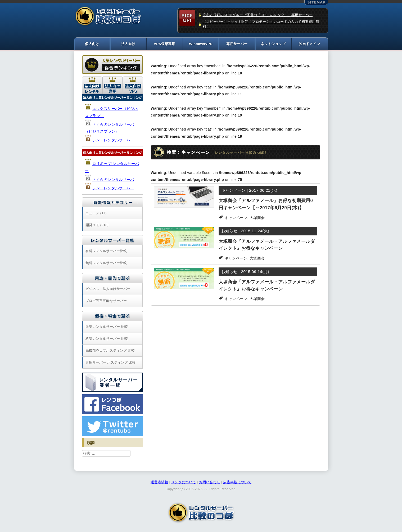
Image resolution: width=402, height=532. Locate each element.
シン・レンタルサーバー (113, 140)
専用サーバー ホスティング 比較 (110, 363)
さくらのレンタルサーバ (113, 180)
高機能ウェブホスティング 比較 (110, 351)
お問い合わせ (210, 482)
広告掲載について (237, 482)
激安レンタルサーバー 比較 (107, 327)
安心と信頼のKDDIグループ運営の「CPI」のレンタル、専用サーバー (258, 15)
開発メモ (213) (97, 225)
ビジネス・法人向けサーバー (108, 289)
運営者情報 (159, 482)
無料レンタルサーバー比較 (106, 263)
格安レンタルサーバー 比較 (107, 339)
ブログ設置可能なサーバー (106, 301)
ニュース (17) (96, 213)
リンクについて (184, 482)
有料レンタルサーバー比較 (106, 251)
